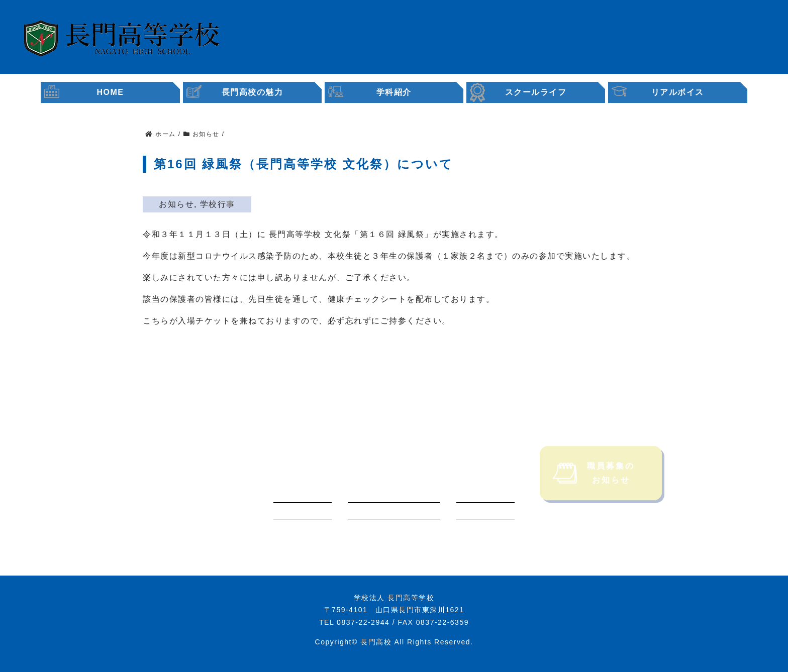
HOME (111, 92)
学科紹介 (394, 92)
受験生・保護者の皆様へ (503, 36)
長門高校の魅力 (253, 92)
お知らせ (176, 204)
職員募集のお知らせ (594, 485)
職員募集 (700, 39)
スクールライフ (536, 92)
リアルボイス (678, 92)
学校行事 (218, 204)
